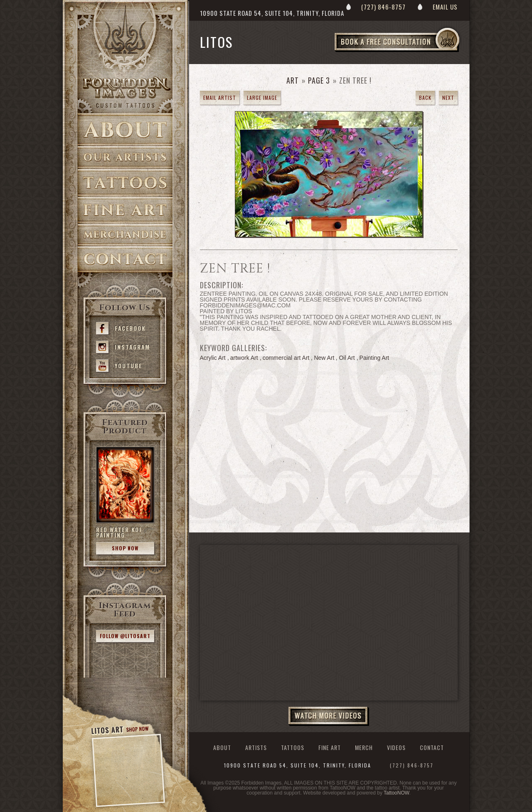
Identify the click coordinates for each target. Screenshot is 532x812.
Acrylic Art (213, 358)
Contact (125, 259)
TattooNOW (396, 793)
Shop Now (125, 548)
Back (425, 98)
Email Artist (220, 98)
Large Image (262, 98)
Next (448, 98)
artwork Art (244, 358)
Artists (125, 157)
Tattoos (125, 183)
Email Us (445, 7)
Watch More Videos (329, 716)
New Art (324, 358)
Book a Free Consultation (414, 52)
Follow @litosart (125, 636)
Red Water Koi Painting (119, 532)
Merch (364, 747)
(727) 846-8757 (383, 7)
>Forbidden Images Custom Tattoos (125, 92)
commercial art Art (286, 358)
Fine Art (125, 210)
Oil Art (347, 358)
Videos (396, 747)
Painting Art (374, 358)
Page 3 (319, 80)
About (125, 130)
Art (293, 80)
